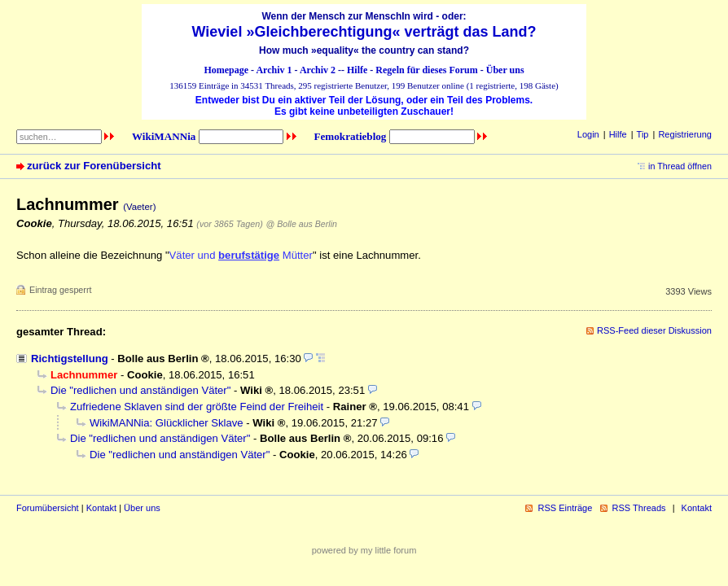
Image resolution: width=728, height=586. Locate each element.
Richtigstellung (70, 359)
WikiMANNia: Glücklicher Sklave (167, 423)
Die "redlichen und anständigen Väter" (140, 390)
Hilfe (357, 70)
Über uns (505, 70)
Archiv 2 (318, 70)
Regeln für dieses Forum (426, 70)
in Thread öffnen (680, 166)
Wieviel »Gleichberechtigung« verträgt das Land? (364, 32)
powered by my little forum (364, 550)
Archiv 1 (274, 70)
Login (588, 134)
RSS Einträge (565, 508)
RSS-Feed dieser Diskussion (654, 330)
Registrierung (685, 134)
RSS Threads (639, 508)
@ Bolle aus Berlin (301, 224)
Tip (643, 134)
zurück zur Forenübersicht (94, 166)
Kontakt (101, 508)
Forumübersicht (48, 508)
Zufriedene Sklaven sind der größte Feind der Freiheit (197, 407)
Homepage (226, 70)
